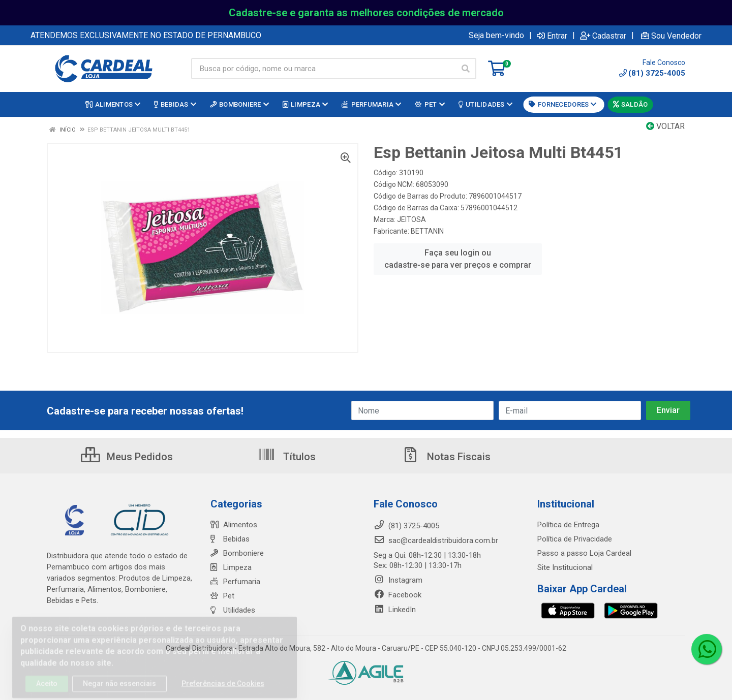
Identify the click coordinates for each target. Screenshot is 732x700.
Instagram (398, 580)
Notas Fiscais (446, 457)
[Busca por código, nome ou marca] (323, 69)
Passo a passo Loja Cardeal (584, 553)
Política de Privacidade (575, 539)
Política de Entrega (568, 525)
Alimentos (234, 525)
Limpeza (231, 567)
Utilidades (233, 610)
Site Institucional (565, 567)
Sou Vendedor (671, 36)
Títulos (286, 457)
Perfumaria (235, 582)
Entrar (552, 36)
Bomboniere (237, 553)
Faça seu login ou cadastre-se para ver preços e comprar (458, 259)
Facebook (398, 595)
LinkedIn (395, 610)
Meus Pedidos (127, 457)
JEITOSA (411, 219)
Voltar (665, 126)
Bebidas (230, 539)
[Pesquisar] (466, 69)
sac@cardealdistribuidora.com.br (436, 540)
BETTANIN (427, 231)
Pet (222, 596)
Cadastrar (603, 36)
